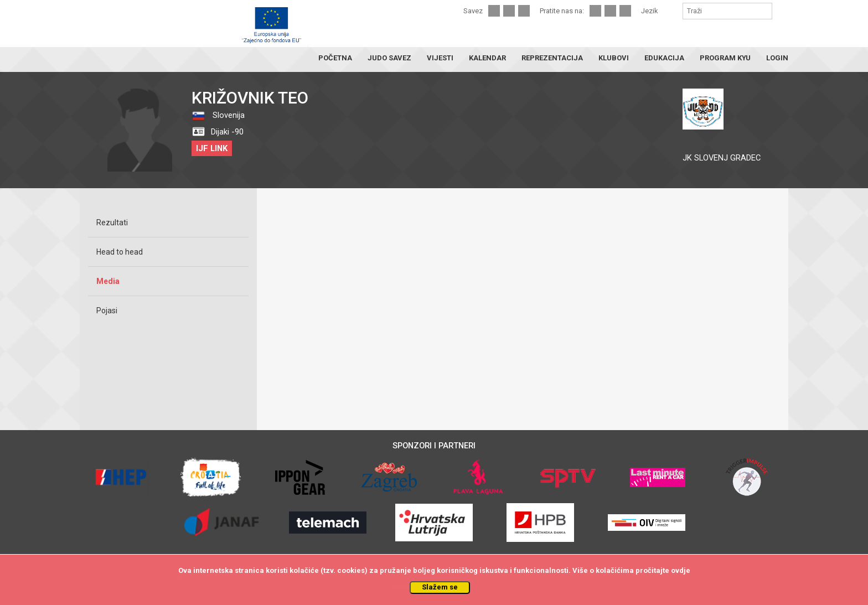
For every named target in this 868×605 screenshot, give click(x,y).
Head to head (120, 252)
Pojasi (107, 311)
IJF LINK (212, 148)
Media (108, 281)
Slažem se (440, 587)
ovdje (681, 570)
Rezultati (112, 223)
